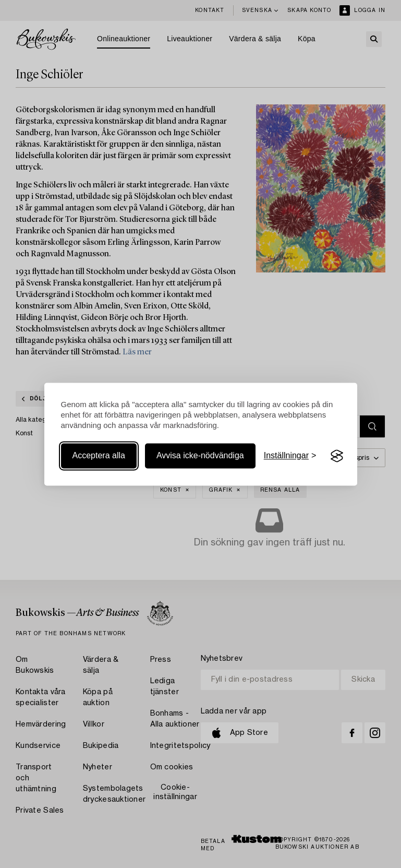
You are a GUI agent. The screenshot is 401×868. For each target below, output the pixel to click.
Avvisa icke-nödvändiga (200, 456)
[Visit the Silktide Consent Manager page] (337, 456)
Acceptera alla (99, 456)
